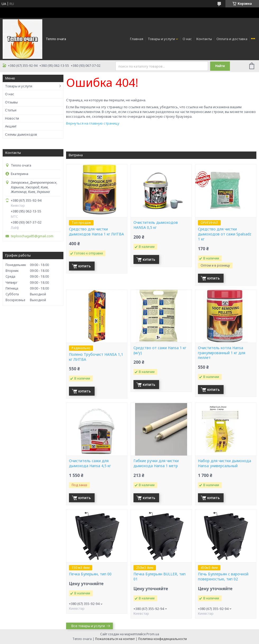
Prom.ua (153, 634)
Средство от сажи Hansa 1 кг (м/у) (160, 350)
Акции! (11, 126)
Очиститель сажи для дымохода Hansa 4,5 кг (90, 463)
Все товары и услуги (88, 626)
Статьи (11, 110)
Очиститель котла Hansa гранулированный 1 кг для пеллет (222, 353)
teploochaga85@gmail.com (32, 236)
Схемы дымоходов (21, 134)
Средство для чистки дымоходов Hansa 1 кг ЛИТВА (96, 232)
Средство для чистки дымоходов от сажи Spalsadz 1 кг (225, 234)
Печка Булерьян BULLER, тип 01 (159, 577)
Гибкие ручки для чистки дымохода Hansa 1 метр (156, 463)
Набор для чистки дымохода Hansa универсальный (225, 463)
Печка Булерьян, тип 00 (90, 574)
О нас (187, 39)
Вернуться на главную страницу (93, 123)
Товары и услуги (161, 39)
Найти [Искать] (220, 66)
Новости (12, 118)
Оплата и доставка (232, 39)
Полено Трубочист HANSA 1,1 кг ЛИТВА (96, 357)
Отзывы (11, 102)
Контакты (204, 39)
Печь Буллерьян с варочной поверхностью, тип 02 (223, 577)
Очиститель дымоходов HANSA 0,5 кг (156, 225)
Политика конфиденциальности (163, 639)
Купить (84, 266)
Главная (137, 39)
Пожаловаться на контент (115, 639)
